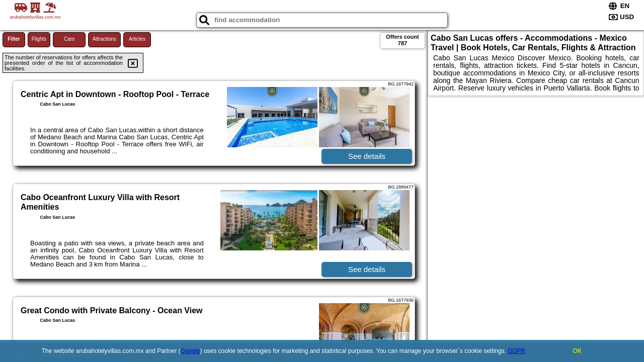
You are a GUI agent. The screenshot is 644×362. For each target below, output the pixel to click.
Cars (69, 39)
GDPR (516, 351)
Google (190, 351)
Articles (137, 39)
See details (367, 156)
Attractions (104, 39)
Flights (39, 39)
